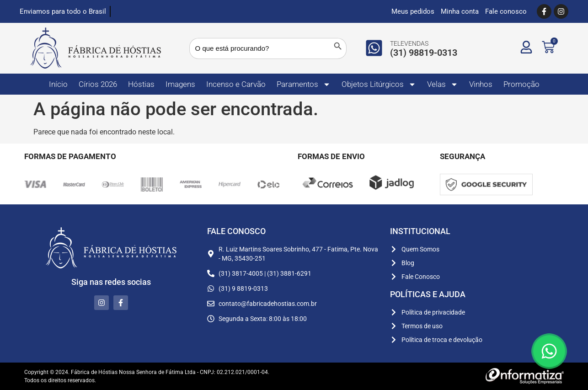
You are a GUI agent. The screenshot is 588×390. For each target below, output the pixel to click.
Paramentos (304, 84)
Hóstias (141, 84)
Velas (443, 84)
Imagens (180, 84)
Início (58, 84)
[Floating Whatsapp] (549, 351)
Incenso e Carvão (236, 84)
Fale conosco (506, 11)
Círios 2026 (98, 84)
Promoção (521, 84)
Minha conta (460, 11)
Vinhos (481, 84)
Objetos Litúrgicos (379, 84)
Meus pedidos (413, 11)
